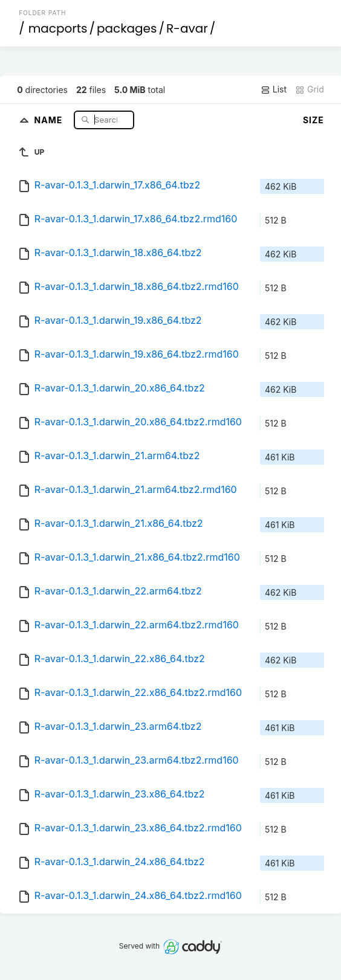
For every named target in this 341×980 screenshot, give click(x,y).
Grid (310, 89)
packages (127, 28)
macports (58, 28)
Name (50, 119)
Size (313, 120)
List (274, 89)
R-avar (187, 28)
